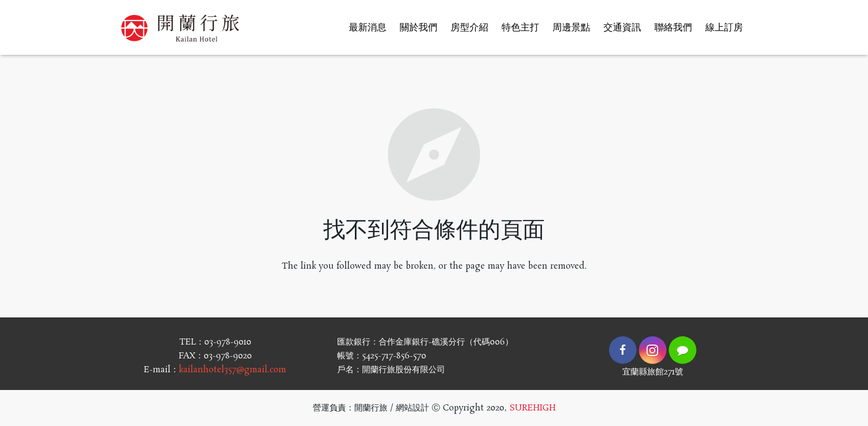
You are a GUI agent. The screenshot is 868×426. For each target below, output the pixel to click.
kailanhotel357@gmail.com (232, 370)
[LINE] (683, 350)
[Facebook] (623, 350)
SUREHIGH (533, 408)
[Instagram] (653, 350)
